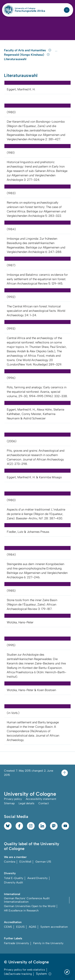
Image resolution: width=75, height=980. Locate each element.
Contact (44, 803)
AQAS (32, 927)
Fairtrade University (16, 943)
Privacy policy (13, 799)
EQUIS (20, 927)
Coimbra (10, 862)
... (57, 50)
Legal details (26, 803)
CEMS (8, 927)
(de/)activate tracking (18, 974)
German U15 (43, 862)
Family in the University (48, 943)
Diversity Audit (13, 883)
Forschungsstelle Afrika (30, 11)
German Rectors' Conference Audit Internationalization (27, 900)
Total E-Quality (14, 878)
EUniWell (25, 862)
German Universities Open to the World (30, 906)
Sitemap (9, 803)
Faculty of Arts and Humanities (28, 50)
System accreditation (54, 927)
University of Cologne (30, 8)
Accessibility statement (41, 799)
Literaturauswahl (15, 59)
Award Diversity (37, 878)
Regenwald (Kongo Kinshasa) (27, 55)
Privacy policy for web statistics (24, 970)
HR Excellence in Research (21, 911)
